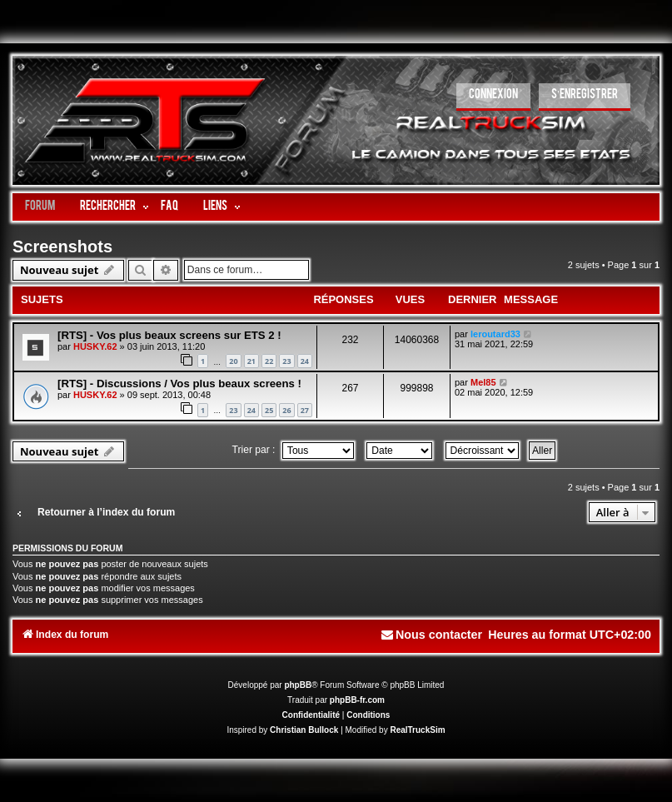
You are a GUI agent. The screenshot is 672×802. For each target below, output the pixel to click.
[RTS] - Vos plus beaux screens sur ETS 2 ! (169, 335)
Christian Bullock (304, 730)
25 (269, 410)
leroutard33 (495, 334)
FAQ (169, 207)
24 (305, 361)
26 (286, 410)
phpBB (298, 685)
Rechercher (108, 207)
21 (251, 361)
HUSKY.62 (95, 346)
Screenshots (62, 247)
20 (233, 361)
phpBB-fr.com (357, 700)
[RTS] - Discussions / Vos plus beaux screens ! (179, 384)
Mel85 (483, 382)
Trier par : (293, 450)
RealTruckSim (417, 730)
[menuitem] (493, 97)
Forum (40, 207)
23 (286, 361)
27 (305, 410)
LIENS (215, 207)
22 (269, 361)
